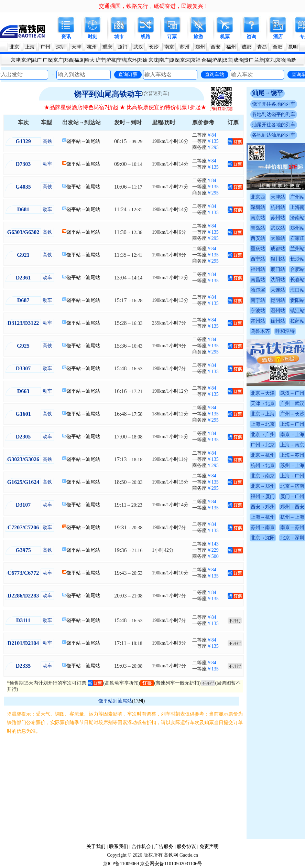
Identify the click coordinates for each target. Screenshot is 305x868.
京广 (58, 60)
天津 (76, 47)
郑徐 (143, 60)
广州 (45, 47)
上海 (30, 47)
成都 (247, 47)
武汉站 (278, 228)
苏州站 (278, 218)
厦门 (123, 47)
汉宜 (228, 60)
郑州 (200, 47)
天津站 (278, 197)
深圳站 (258, 207)
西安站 (258, 238)
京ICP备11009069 (121, 864)
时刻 (92, 37)
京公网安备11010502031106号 (171, 864)
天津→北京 (263, 404)
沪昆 (217, 60)
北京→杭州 (263, 455)
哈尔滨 (258, 290)
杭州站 (278, 207)
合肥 (277, 47)
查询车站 (215, 74)
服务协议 (186, 846)
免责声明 (209, 846)
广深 (47, 60)
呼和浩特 (285, 331)
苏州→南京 (263, 527)
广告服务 (164, 846)
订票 (172, 37)
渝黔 (291, 60)
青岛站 (258, 228)
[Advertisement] (125, 787)
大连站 (278, 290)
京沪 (26, 60)
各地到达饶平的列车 (274, 114)
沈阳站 (278, 280)
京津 (15, 60)
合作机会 (141, 846)
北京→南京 (263, 476)
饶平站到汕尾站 (115, 701)
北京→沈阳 (263, 538)
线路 (145, 37)
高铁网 (171, 855)
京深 (185, 60)
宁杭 (122, 60)
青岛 (262, 47)
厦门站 (278, 269)
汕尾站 (93, 141)
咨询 (251, 37)
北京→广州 (263, 435)
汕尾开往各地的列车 (274, 125)
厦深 (175, 60)
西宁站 (258, 259)
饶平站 (74, 141)
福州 (231, 47)
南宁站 (258, 300)
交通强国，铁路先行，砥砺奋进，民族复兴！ (154, 6)
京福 (196, 60)
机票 (225, 37)
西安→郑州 (263, 507)
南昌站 (258, 280)
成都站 (278, 249)
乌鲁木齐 (260, 331)
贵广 (249, 60)
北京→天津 (263, 393)
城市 (119, 37)
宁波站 (258, 311)
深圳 (61, 47)
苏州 (185, 47)
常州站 (258, 321)
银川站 (278, 259)
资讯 (66, 37)
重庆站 (258, 249)
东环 (132, 60)
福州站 (258, 269)
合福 (206, 60)
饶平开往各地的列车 (274, 104)
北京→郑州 (263, 486)
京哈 (281, 60)
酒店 (278, 37)
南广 (164, 60)
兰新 (259, 60)
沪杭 (111, 60)
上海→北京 (263, 424)
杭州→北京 (263, 465)
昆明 (293, 47)
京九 (270, 60)
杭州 (92, 47)
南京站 (258, 218)
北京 (14, 47)
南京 (169, 47)
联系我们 (119, 846)
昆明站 (278, 300)
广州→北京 (263, 445)
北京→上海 (263, 414)
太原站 (278, 238)
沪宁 (100, 60)
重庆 (107, 47)
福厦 (79, 60)
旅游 (198, 37)
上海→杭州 (263, 517)
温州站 (278, 311)
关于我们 (96, 846)
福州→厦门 (263, 496)
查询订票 (128, 74)
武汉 (138, 47)
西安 (216, 47)
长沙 (154, 47)
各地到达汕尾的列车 (274, 135)
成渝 (238, 60)
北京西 (258, 197)
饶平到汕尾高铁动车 (108, 94)
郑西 (69, 60)
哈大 (90, 60)
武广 (37, 60)
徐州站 (278, 321)
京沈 (153, 60)
